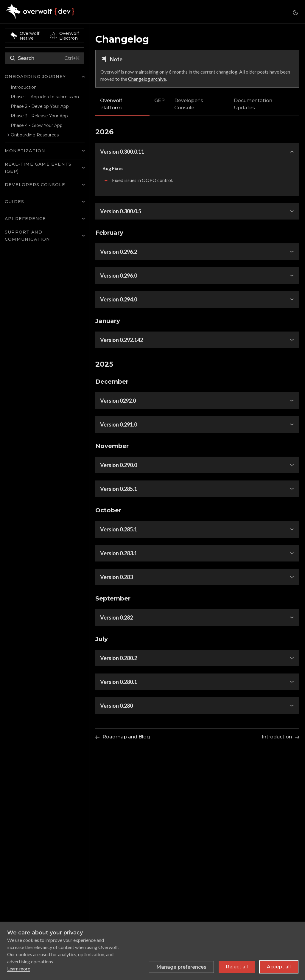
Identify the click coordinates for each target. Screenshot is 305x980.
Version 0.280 (116, 706)
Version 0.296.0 (119, 276)
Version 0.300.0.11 (122, 152)
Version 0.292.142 (122, 340)
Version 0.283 (116, 577)
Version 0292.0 (118, 401)
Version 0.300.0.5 (121, 211)
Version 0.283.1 (119, 553)
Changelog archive (147, 79)
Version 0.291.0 (119, 424)
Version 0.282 (116, 617)
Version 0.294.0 (119, 299)
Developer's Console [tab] (189, 104)
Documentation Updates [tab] (253, 104)
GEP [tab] (159, 101)
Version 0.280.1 (119, 682)
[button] (45, 77)
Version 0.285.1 (119, 489)
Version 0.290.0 (119, 465)
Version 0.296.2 (119, 252)
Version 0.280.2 (119, 658)
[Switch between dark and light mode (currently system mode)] (295, 13)
